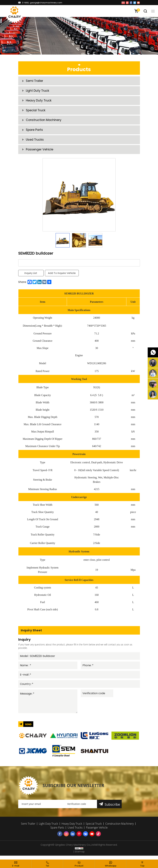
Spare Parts (35, 132)
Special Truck (36, 112)
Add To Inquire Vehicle (62, 276)
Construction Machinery (44, 122)
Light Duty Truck (38, 91)
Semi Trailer (35, 81)
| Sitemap (79, 855)
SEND (28, 728)
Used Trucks (35, 142)
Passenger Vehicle (40, 152)
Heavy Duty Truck (39, 101)
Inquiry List (31, 276)
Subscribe (112, 808)
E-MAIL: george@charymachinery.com (42, 3)
